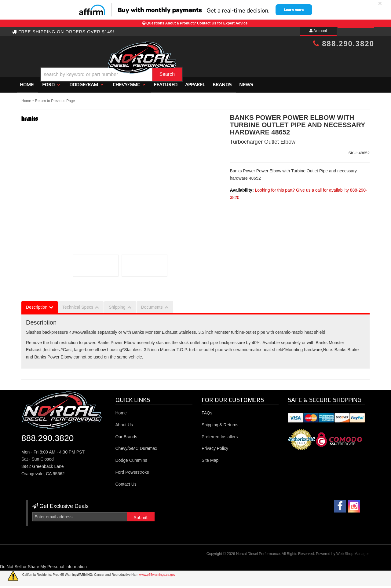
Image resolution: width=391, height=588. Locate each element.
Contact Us (126, 481)
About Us (124, 422)
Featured (166, 82)
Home (27, 82)
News (246, 82)
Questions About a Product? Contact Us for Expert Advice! (197, 23)
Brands (222, 82)
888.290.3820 (344, 44)
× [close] (380, 3)
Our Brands (126, 434)
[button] (201, 59)
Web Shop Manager (353, 551)
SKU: (353, 150)
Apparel (195, 82)
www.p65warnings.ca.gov (157, 572)
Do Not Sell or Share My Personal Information (43, 564)
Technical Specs (78, 304)
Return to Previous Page (55, 98)
